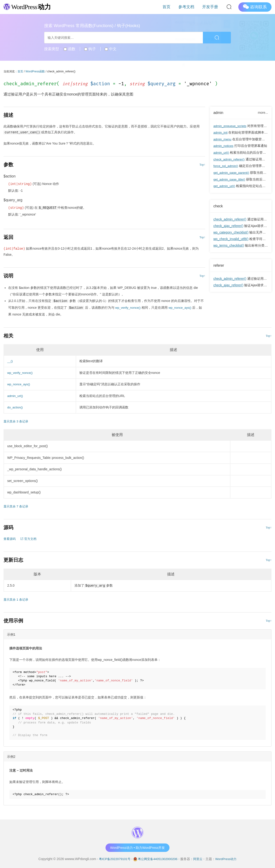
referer (219, 264)
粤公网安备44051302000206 (158, 858)
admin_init (221, 133)
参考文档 (193, 7)
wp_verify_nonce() (129, 307)
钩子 (90, 49)
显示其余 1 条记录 (17, 599)
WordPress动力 (228, 858)
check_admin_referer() (230, 159)
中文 (111, 49)
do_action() (15, 407)
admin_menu (223, 139)
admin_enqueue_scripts (231, 126)
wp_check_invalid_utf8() (231, 238)
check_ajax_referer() (228, 225)
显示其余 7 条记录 (17, 506)
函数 (69, 49)
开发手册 (212, 7)
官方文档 (30, 538)
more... (263, 113)
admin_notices (224, 146)
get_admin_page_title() (230, 178)
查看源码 (10, 538)
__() (10, 361)
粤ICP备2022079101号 (112, 858)
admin (219, 113)
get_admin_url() (225, 185)
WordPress (29, 7)
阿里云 (200, 858)
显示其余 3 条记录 (17, 421)
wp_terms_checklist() (229, 244)
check (218, 205)
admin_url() (222, 152)
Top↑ (202, 165)
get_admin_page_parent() (232, 172)
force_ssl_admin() (226, 165)
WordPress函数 (35, 71)
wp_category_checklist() (231, 231)
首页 (177, 7)
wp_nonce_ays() (182, 307)
